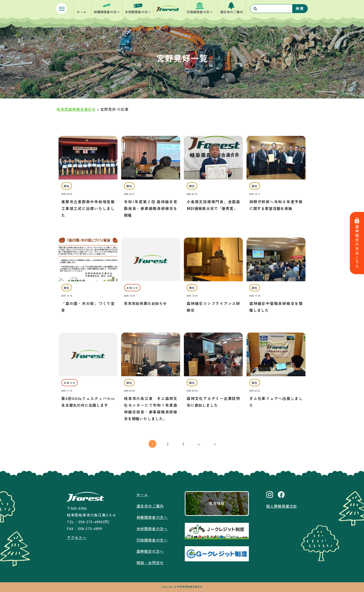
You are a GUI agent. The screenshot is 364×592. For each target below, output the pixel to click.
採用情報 (217, 504)
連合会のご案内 (231, 12)
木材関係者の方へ (138, 12)
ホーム (81, 12)
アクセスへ (77, 537)
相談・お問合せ (150, 563)
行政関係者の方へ (200, 12)
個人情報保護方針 (282, 506)
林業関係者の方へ (107, 12)
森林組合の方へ (150, 551)
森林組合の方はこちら (357, 243)
